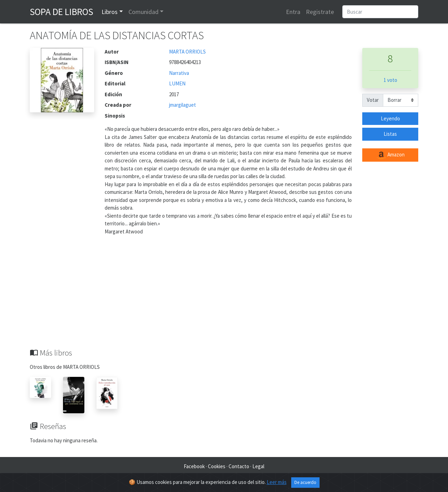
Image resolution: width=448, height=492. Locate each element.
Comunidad (143, 12)
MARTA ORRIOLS (187, 52)
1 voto (390, 80)
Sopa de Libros (61, 12)
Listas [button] (390, 134)
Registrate (320, 12)
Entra (293, 12)
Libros (110, 12)
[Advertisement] (224, 296)
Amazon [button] (390, 155)
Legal (258, 466)
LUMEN (177, 83)
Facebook (194, 466)
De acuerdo (305, 482)
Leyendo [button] (390, 118)
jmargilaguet (183, 105)
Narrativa (179, 73)
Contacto (239, 466)
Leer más (277, 482)
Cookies (217, 466)
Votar (373, 100)
